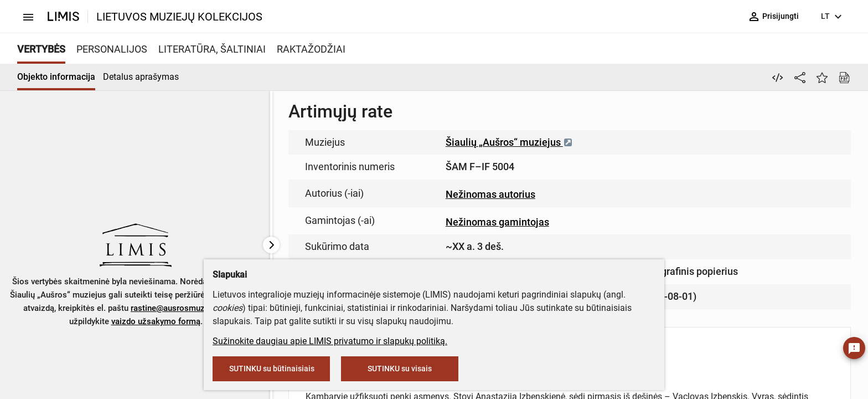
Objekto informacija (56, 77)
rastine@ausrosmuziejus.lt (180, 308)
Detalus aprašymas (141, 77)
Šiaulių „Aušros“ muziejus (509, 142)
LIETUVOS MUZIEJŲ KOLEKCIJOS (179, 17)
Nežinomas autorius (490, 194)
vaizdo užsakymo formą (156, 321)
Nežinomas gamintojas (497, 222)
